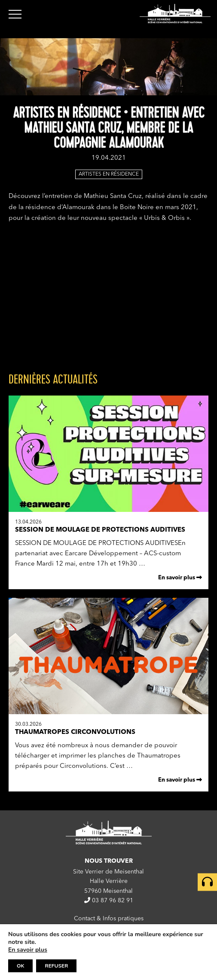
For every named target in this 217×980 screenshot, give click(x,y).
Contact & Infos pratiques (109, 919)
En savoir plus (180, 578)
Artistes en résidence (109, 174)
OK (20, 966)
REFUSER (56, 966)
